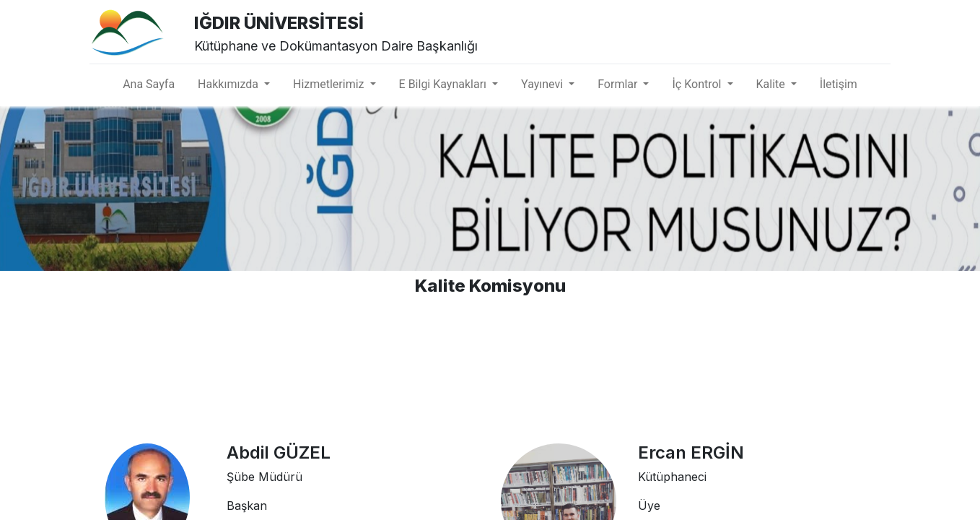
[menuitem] (149, 84)
